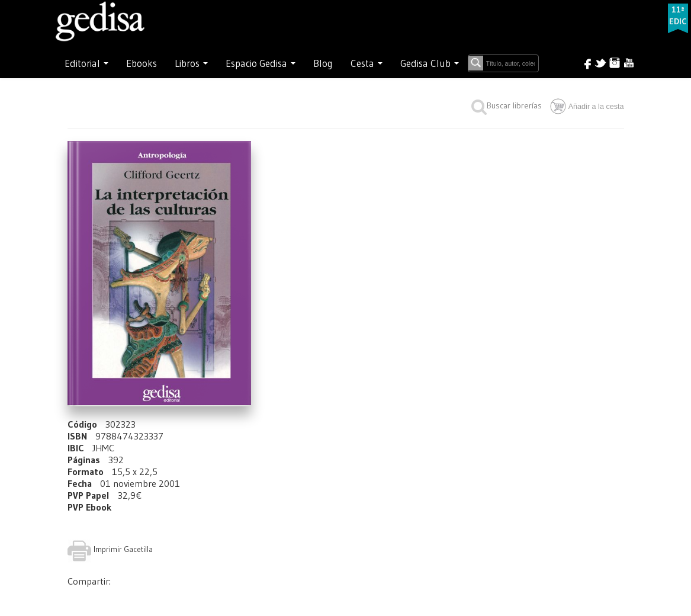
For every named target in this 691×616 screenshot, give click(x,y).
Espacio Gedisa (261, 63)
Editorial (86, 63)
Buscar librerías (507, 105)
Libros (191, 63)
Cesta (367, 63)
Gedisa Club (430, 63)
